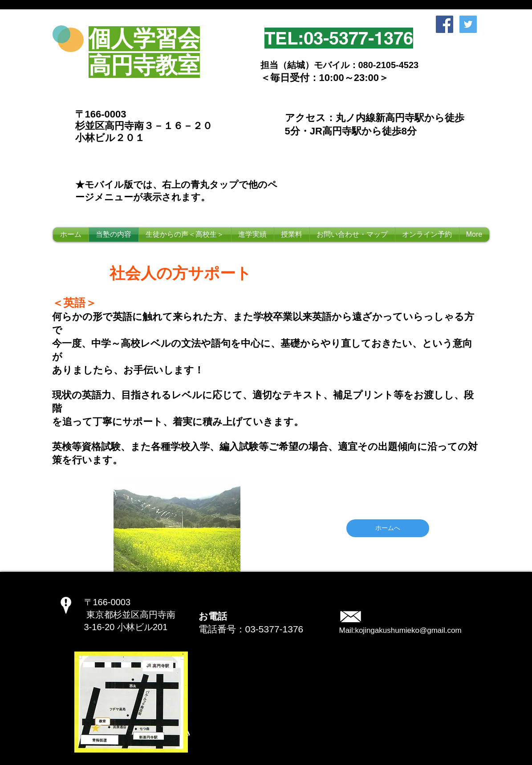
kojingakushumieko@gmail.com (408, 630)
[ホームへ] (388, 528)
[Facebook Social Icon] (445, 24)
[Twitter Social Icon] (468, 24)
